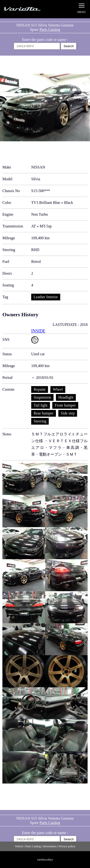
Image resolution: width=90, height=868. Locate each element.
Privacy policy (67, 846)
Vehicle (19, 846)
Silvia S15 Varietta (28, 9)
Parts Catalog (50, 29)
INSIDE (38, 331)
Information (50, 846)
